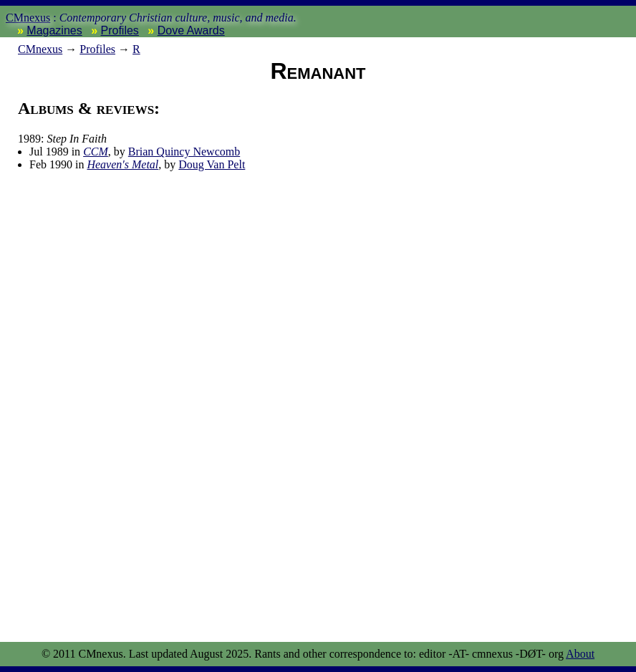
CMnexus (28, 18)
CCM (96, 152)
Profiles (120, 30)
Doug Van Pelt (212, 164)
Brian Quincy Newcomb (184, 152)
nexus (40, 49)
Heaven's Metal (122, 164)
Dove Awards (191, 30)
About (580, 654)
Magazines (54, 30)
